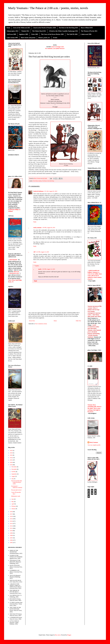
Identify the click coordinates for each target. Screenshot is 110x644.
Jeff (34, 252)
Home (8, 28)
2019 (11, 465)
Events (55, 38)
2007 (11, 538)
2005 (11, 543)
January (14, 509)
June (13, 499)
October (14, 472)
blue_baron (58, 635)
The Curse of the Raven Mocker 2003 (52, 34)
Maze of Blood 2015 (87, 28)
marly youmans (37, 228)
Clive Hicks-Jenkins (37, 181)
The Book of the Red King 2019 (68, 28)
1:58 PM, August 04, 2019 (49, 228)
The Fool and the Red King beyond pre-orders (16, 482)
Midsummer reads (16, 496)
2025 (11, 451)
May (13, 502)
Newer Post (32, 321)
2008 (11, 535)
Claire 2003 (35, 34)
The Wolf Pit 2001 (72, 34)
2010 (11, 531)
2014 (11, 521)
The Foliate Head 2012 (39, 31)
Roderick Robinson (38, 191)
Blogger (69, 635)
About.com (16, 272)
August (13, 476)
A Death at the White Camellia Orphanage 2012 (63, 31)
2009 (11, 533)
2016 (11, 516)
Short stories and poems (28, 38)
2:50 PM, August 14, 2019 (49, 269)
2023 (11, 455)
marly (40, 269)
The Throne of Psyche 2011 (89, 31)
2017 (11, 514)
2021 (11, 460)
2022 (11, 458)
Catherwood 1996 (86, 34)
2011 (11, 528)
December (14, 467)
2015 (11, 519)
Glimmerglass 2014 (12, 31)
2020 (11, 462)
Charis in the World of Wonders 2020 (44, 28)
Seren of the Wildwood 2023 (22, 28)
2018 (11, 512)
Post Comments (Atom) (41, 324)
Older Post (78, 321)
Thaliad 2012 (25, 31)
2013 (11, 524)
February (14, 506)
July (13, 479)
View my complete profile (94, 445)
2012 (11, 526)
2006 (11, 540)
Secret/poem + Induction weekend (17, 487)
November (14, 469)
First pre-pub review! (16, 490)
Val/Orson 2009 (11, 34)
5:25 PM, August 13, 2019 (42, 252)
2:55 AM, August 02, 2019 (51, 191)
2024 (11, 453)
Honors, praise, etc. (44, 38)
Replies (37, 266)
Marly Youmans (94, 442)
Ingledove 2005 (24, 34)
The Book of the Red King (48, 181)
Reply (35, 222)
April (13, 504)
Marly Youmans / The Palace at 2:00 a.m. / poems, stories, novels (48, 8)
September (14, 474)
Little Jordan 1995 (12, 38)
